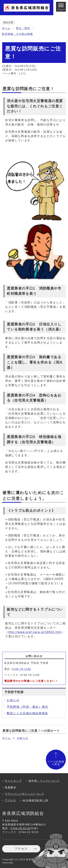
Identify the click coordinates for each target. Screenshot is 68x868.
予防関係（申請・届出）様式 (27, 707)
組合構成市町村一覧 (36, 800)
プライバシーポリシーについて (24, 794)
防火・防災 (23, 28)
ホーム (6, 28)
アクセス (10, 800)
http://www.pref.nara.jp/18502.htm (35, 632)
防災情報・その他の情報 (17, 34)
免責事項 (10, 787)
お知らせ (13, 700)
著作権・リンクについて (44, 781)
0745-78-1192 (21, 669)
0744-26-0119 (20, 828)
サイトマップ (13, 781)
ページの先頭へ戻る (56, 763)
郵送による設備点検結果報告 (27, 713)
